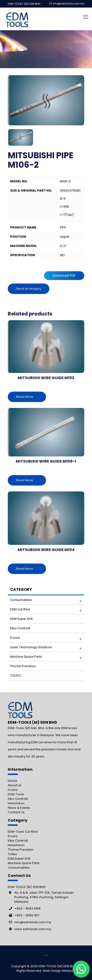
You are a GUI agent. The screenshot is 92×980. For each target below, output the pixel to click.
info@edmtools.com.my (69, 4)
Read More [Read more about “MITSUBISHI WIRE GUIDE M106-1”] (25, 480)
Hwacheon (16, 803)
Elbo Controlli (20, 628)
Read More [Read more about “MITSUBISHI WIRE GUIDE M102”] (25, 397)
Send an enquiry (29, 289)
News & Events (19, 808)
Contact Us (16, 812)
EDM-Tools (16, 794)
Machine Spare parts (26, 657)
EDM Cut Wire (20, 609)
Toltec (13, 854)
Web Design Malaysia (59, 971)
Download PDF (64, 276)
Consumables (21, 600)
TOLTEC (16, 676)
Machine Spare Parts (24, 863)
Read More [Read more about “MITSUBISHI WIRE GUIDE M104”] (25, 569)
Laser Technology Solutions (31, 647)
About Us (15, 785)
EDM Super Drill (21, 619)
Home (13, 781)
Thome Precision (23, 666)
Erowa (15, 638)
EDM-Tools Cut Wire (23, 832)
